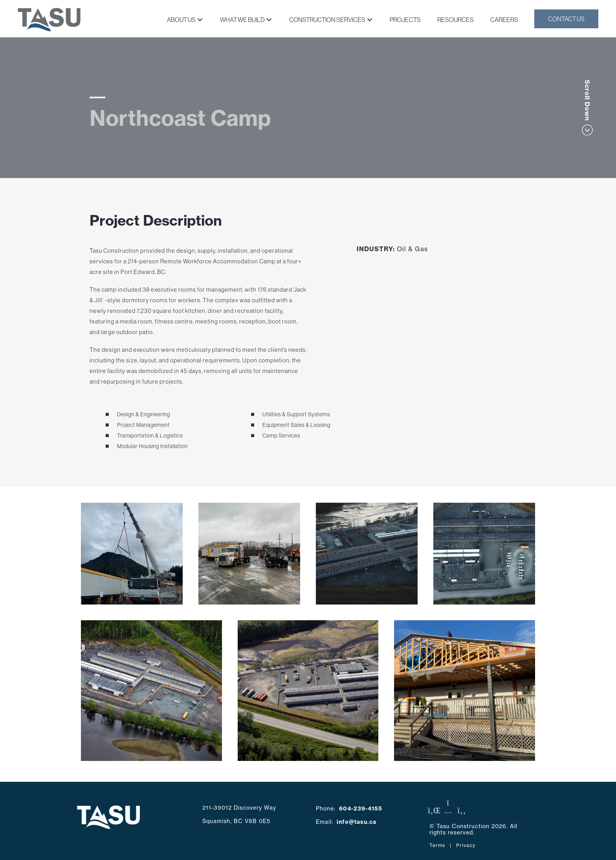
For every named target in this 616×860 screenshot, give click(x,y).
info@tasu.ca (357, 822)
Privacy (466, 845)
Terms (437, 845)
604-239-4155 (361, 809)
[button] (200, 19)
